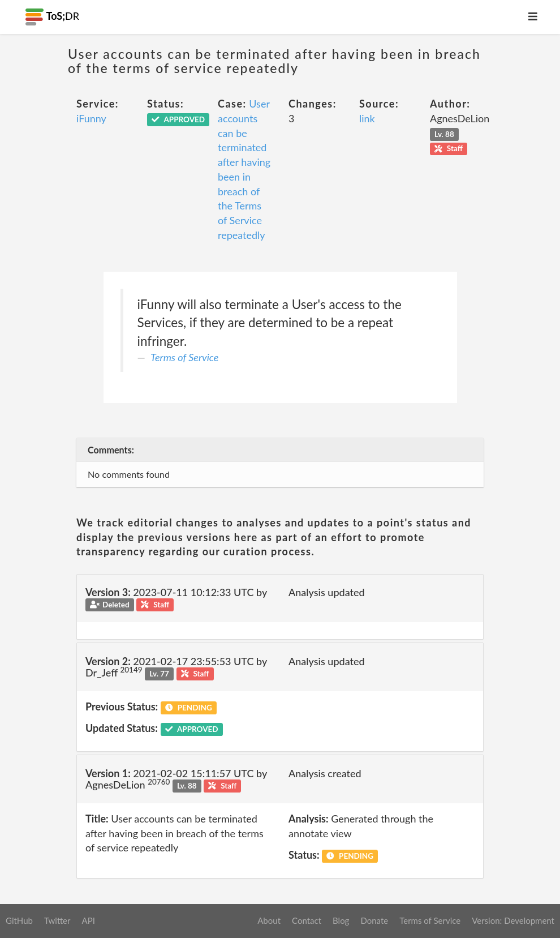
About (269, 920)
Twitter (57, 920)
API (88, 920)
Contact (307, 920)
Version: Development (513, 920)
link (367, 118)
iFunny (91, 118)
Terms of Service (184, 357)
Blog (341, 920)
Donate (374, 920)
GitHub (19, 920)
